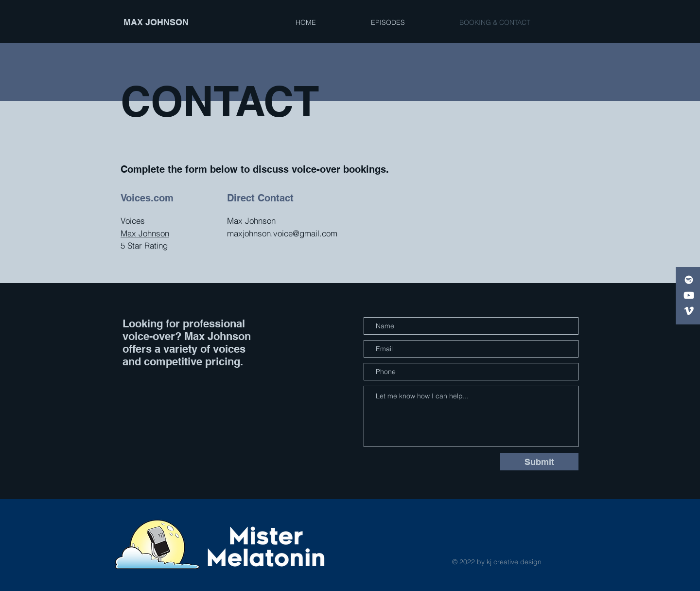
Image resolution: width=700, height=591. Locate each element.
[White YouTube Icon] (689, 295)
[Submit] (539, 462)
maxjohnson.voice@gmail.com (282, 233)
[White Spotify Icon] (689, 280)
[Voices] (689, 311)
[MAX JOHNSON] (168, 22)
